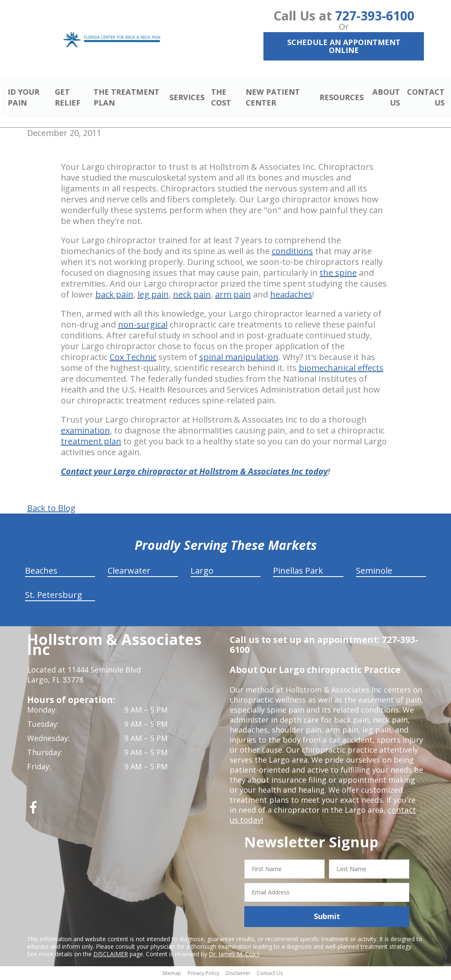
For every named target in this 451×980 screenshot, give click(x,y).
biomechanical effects (341, 369)
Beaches (41, 572)
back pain (114, 296)
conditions (292, 252)
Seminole (374, 572)
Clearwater (129, 572)
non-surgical (143, 326)
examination (85, 432)
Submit (327, 917)
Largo (202, 572)
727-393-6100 (375, 16)
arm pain (233, 296)
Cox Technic (133, 358)
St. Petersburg (54, 596)
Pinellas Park (298, 572)
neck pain (192, 296)
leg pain (153, 296)
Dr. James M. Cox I (234, 955)
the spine (338, 274)
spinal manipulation (239, 358)
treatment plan (91, 442)
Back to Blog (51, 509)
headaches (291, 296)
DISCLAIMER (111, 955)
